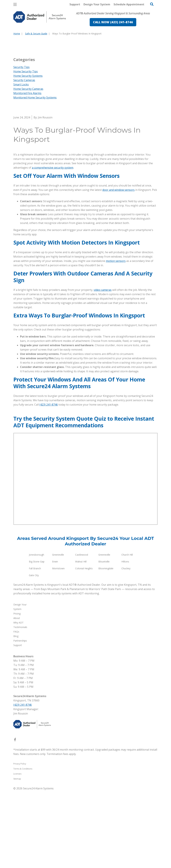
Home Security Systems (28, 153)
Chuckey (126, 646)
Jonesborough (36, 632)
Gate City (34, 653)
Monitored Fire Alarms (27, 171)
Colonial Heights (84, 646)
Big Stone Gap (37, 639)
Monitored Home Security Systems (35, 175)
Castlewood (82, 632)
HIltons (125, 639)
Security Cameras (24, 158)
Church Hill (127, 632)
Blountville (104, 639)
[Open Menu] (15, 4)
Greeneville (58, 632)
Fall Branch (35, 646)
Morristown (58, 646)
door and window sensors (118, 267)
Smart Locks (21, 162)
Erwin (55, 639)
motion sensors (116, 338)
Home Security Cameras (28, 166)
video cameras (103, 367)
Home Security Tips (26, 149)
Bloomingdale (106, 646)
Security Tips (21, 144)
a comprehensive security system (53, 245)
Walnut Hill (81, 639)
